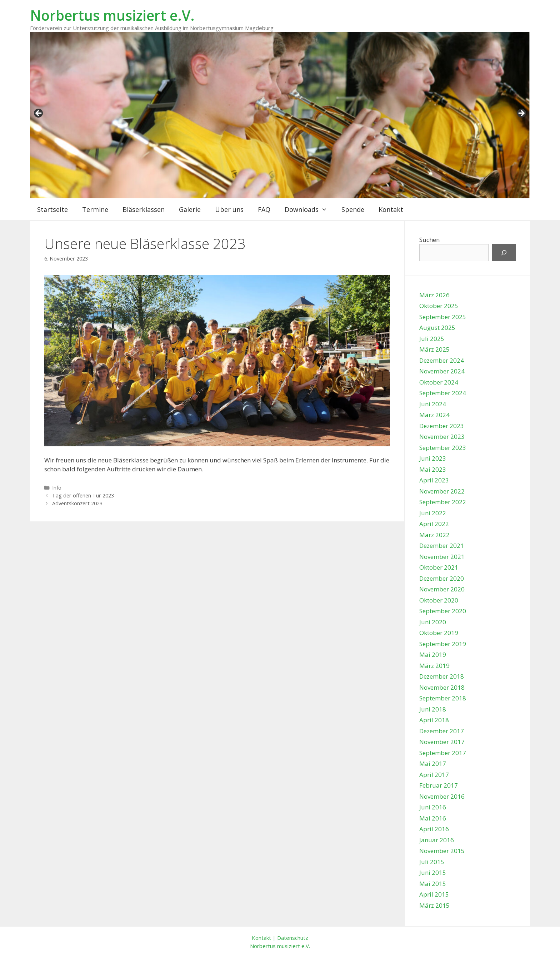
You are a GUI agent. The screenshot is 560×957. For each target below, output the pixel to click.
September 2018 (443, 698)
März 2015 (434, 905)
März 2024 (434, 415)
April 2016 (434, 829)
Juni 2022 (433, 513)
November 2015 (442, 851)
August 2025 (437, 328)
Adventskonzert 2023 (77, 503)
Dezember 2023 (442, 426)
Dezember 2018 (442, 676)
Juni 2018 (433, 709)
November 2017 (442, 742)
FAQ (264, 209)
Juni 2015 (433, 872)
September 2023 (443, 448)
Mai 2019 (433, 654)
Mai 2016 (433, 818)
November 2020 (442, 589)
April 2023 (434, 480)
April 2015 (434, 894)
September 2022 (443, 502)
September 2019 (443, 644)
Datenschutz (293, 938)
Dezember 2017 (442, 731)
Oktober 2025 (439, 306)
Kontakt (391, 209)
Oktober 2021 (439, 567)
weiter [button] (521, 114)
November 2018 (442, 687)
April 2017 (434, 775)
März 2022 (434, 535)
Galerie (190, 209)
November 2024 (442, 371)
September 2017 (443, 753)
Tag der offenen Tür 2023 (83, 495)
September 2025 (443, 317)
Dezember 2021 (442, 546)
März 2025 (434, 349)
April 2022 (434, 524)
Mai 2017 (433, 763)
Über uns (229, 209)
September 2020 (443, 611)
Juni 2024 (433, 404)
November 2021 (442, 557)
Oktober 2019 (439, 633)
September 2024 (443, 393)
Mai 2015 (433, 884)
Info (57, 488)
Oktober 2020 (439, 600)
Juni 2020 (433, 622)
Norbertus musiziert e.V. (112, 15)
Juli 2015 (432, 862)
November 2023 (442, 437)
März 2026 (434, 295)
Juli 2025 (432, 339)
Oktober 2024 (439, 382)
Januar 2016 (437, 840)
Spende (353, 209)
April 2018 (434, 720)
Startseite (52, 209)
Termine (95, 209)
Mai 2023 (433, 469)
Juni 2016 (433, 807)
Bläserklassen (144, 209)
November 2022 (442, 491)
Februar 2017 (439, 785)
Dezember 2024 (442, 360)
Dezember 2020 (442, 578)
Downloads (309, 209)
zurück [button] (39, 114)
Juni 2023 (433, 458)
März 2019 (434, 666)
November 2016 (442, 796)
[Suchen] (504, 253)
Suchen (429, 240)
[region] (280, 115)
